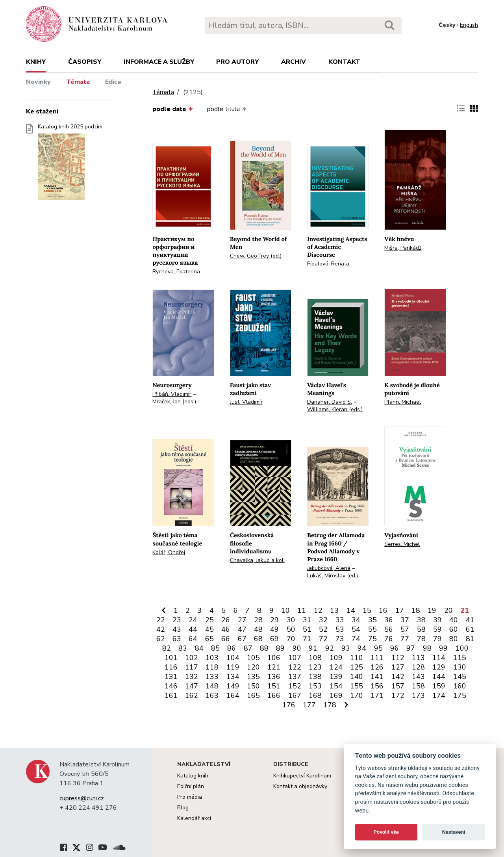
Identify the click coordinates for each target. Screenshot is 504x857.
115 (460, 658)
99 (443, 648)
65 (209, 639)
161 (171, 696)
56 (389, 629)
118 (212, 667)
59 (437, 629)
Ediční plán (191, 786)
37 (405, 620)
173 (418, 696)
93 (346, 648)
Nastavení (454, 832)
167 (295, 696)
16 (383, 610)
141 (377, 677)
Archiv (294, 62)
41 (470, 620)
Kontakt (344, 62)
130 (460, 667)
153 (315, 686)
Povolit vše (386, 832)
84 (199, 648)
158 (418, 686)
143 (418, 677)
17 (400, 610)
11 (302, 610)
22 (161, 620)
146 (171, 686)
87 (248, 648)
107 (295, 658)
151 (274, 686)
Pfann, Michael (403, 402)
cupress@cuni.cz (82, 798)
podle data (172, 109)
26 (226, 620)
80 (454, 639)
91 (313, 648)
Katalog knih (193, 776)
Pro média (190, 797)
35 (372, 620)
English (469, 25)
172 (398, 696)
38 (421, 620)
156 (377, 686)
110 (357, 658)
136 (274, 677)
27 (242, 620)
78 (421, 639)
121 (274, 667)
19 (432, 610)
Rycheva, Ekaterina (176, 272)
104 (233, 658)
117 (192, 667)
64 (193, 639)
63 (177, 639)
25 (209, 620)
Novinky (38, 82)
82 (167, 648)
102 (192, 658)
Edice (113, 82)
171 (377, 696)
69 (274, 639)
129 (439, 667)
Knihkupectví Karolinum (302, 776)
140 (357, 677)
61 (470, 629)
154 (336, 686)
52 (323, 629)
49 (274, 629)
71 (307, 639)
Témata (78, 82)
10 (285, 610)
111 (377, 658)
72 (323, 639)
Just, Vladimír (246, 402)
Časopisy (85, 62)
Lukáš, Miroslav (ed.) (333, 576)
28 (258, 620)
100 (462, 648)
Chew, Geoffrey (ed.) (256, 256)
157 (398, 686)
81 (470, 639)
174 (439, 696)
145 (460, 677)
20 (448, 610)
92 (330, 648)
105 (253, 658)
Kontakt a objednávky (300, 786)
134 (233, 677)
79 (437, 639)
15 (367, 610)
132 (192, 677)
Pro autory (237, 62)
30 (291, 620)
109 (336, 658)
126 (377, 667)
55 (372, 629)
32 (323, 620)
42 (161, 629)
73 (340, 639)
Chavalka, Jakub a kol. (257, 560)
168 (315, 696)
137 (295, 677)
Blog (183, 808)
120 (253, 667)
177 (309, 705)
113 (418, 658)
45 (209, 629)
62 (161, 639)
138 (315, 677)
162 (192, 696)
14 (351, 610)
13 (334, 610)
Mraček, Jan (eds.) (174, 402)
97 (411, 648)
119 (233, 667)
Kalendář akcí (194, 818)
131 (171, 677)
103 (212, 658)
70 (291, 639)
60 (454, 629)
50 (291, 629)
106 (274, 658)
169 (336, 696)
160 (460, 686)
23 (177, 620)
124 (336, 667)
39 (437, 620)
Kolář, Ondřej (169, 552)
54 (356, 629)
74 (356, 639)
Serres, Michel (402, 544)
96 (395, 648)
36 (389, 620)
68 (258, 639)
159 (439, 686)
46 (226, 629)
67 (242, 639)
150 (253, 686)
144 (439, 677)
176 (289, 705)
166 (274, 696)
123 (315, 667)
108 (315, 658)
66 (226, 639)
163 (212, 696)
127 (398, 667)
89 (280, 648)
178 (330, 705)
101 (171, 658)
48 (258, 629)
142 (398, 677)
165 (253, 696)
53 (340, 629)
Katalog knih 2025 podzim (70, 164)
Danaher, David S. (330, 402)
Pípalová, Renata (328, 264)
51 (307, 629)
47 (242, 629)
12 (318, 610)
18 (416, 610)
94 (362, 648)
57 (405, 629)
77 (405, 639)
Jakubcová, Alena (329, 568)
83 (183, 648)
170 (357, 696)
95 (378, 648)
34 (356, 620)
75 (372, 639)
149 (233, 686)
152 (295, 686)
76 (389, 639)
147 (192, 686)
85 (215, 648)
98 (427, 648)
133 (212, 677)
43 (177, 629)
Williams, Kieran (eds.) (335, 409)
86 (232, 648)
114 (439, 658)
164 (233, 696)
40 (454, 620)
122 (295, 667)
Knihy (36, 62)
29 (274, 620)
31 (307, 620)
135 (253, 677)
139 (336, 677)
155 (357, 686)
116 (171, 667)
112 (398, 658)
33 (340, 620)
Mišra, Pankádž (403, 248)
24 (193, 620)
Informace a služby (159, 62)
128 (418, 667)
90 (297, 648)
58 (421, 629)
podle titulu (227, 109)
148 (212, 686)
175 (460, 696)
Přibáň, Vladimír (172, 394)
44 (193, 629)
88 (264, 648)
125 (357, 667)
